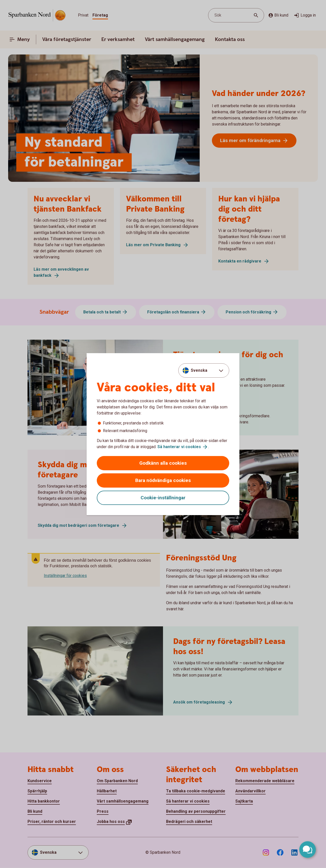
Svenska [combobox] (199, 370)
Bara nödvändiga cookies (163, 480)
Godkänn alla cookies (163, 463)
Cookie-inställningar (163, 498)
